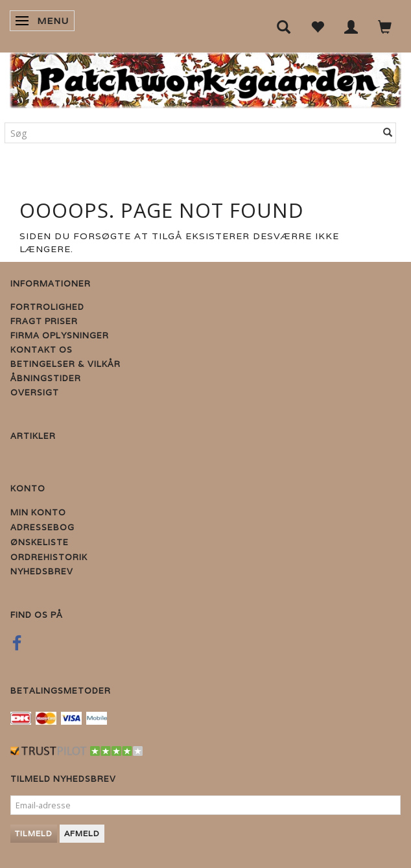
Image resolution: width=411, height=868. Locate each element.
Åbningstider (46, 378)
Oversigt (35, 393)
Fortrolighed (47, 307)
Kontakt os (41, 350)
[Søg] (388, 133)
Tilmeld (34, 833)
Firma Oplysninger (60, 335)
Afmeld (82, 833)
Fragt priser (44, 321)
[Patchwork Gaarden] (205, 77)
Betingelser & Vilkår (65, 364)
